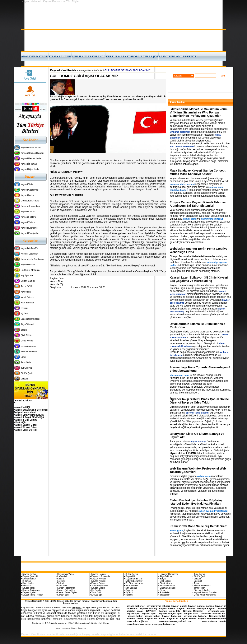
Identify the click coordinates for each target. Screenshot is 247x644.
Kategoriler (85, 70)
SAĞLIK (98, 70)
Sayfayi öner (57, 279)
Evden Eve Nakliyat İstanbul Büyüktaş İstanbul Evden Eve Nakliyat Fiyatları (196, 502)
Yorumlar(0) (56, 284)
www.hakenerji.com (137, 621)
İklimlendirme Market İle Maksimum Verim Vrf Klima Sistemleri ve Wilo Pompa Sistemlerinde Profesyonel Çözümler (199, 112)
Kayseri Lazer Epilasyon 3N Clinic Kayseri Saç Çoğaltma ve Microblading (199, 279)
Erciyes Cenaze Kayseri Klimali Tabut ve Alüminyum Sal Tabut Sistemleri (198, 204)
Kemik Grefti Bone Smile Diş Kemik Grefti (199, 526)
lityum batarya (198, 442)
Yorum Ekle (56, 281)
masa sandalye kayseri (182, 184)
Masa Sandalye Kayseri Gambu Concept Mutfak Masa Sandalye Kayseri (198, 172)
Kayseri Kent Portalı (63, 70)
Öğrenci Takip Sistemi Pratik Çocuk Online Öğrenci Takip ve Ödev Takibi (199, 401)
